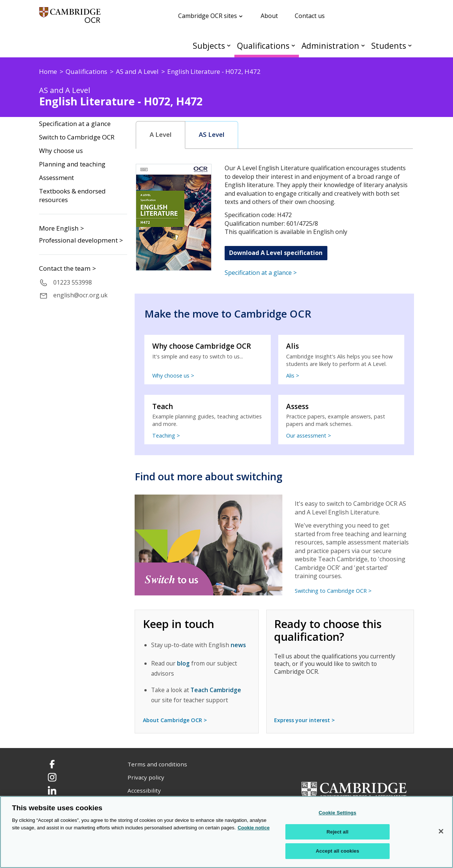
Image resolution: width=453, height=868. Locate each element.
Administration (330, 46)
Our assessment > (309, 435)
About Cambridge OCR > (175, 720)
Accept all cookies (337, 851)
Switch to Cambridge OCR (77, 137)
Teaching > (166, 435)
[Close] (441, 831)
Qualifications (263, 46)
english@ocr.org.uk (80, 295)
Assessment (56, 178)
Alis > (293, 376)
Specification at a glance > (261, 273)
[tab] (161, 135)
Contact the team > (67, 268)
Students (389, 46)
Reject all (337, 832)
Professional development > (81, 240)
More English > (61, 228)
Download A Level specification (276, 253)
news (238, 645)
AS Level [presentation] (211, 135)
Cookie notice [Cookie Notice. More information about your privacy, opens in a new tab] (254, 828)
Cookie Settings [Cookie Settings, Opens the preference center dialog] (337, 813)
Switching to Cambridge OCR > (333, 591)
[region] (226, 832)
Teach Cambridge (216, 690)
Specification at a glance (75, 124)
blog (183, 663)
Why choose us (61, 151)
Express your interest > (304, 720)
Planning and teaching (72, 164)
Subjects (209, 46)
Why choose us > (173, 376)
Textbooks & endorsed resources (72, 196)
